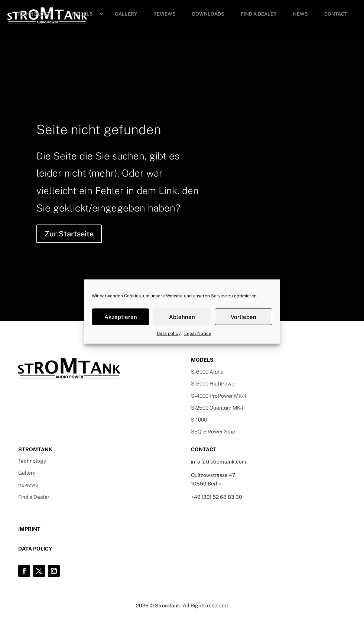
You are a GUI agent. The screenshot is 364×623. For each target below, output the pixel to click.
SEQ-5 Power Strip (213, 432)
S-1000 (199, 420)
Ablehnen (182, 317)
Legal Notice (198, 333)
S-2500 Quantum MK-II (218, 408)
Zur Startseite (69, 234)
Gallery (27, 473)
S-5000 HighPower (214, 384)
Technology (32, 461)
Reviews (28, 485)
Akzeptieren (121, 317)
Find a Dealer (34, 497)
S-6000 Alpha (207, 372)
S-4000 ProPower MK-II (219, 396)
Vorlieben (243, 317)
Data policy (169, 333)
